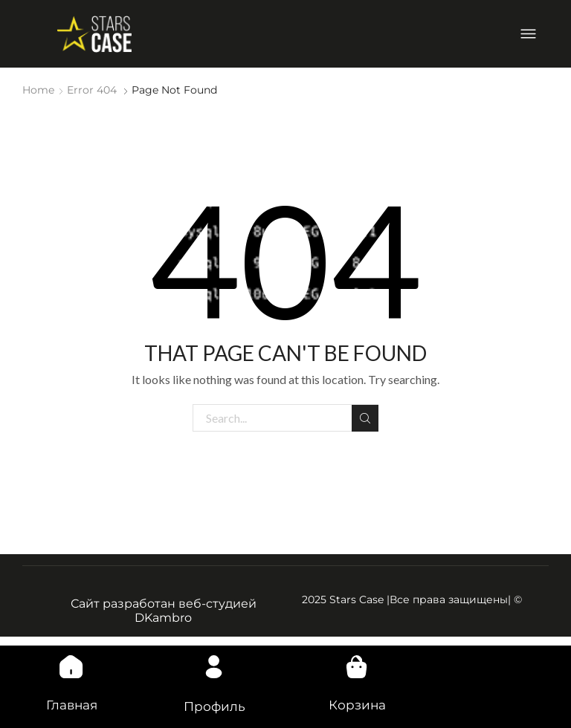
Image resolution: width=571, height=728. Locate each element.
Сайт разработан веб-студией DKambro (164, 610)
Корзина (357, 704)
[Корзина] (357, 662)
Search (365, 417)
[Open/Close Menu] (528, 34)
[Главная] (71, 662)
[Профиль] (214, 662)
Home (38, 90)
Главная (72, 704)
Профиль (214, 706)
